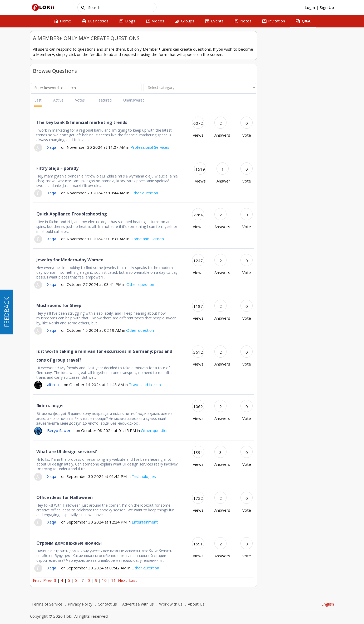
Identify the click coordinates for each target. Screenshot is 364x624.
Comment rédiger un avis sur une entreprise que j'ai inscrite (69, 209)
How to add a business (65, 196)
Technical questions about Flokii (60, 48)
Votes (157, 100)
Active (136, 100)
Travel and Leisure (49, 151)
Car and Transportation (53, 80)
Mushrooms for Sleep (136, 305)
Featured (181, 100)
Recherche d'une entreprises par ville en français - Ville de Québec (68, 183)
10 (181, 580)
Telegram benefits (59, 424)
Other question (46, 72)
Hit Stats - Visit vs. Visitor (67, 223)
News (38, 119)
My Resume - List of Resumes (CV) (69, 246)
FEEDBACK (6, 312)
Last (115, 100)
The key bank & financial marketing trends (159, 122)
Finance (40, 103)
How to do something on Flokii (59, 56)
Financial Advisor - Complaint (69, 257)
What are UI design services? (144, 452)
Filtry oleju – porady (135, 168)
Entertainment (45, 95)
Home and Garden (49, 111)
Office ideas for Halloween (142, 497)
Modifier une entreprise (65, 265)
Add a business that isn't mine (69, 233)
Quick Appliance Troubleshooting (149, 214)
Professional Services (51, 135)
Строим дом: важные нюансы (146, 543)
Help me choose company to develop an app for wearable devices (68, 411)
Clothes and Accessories (54, 87)
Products (41, 127)
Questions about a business (57, 64)
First (114, 580)
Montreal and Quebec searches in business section (70, 284)
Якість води (127, 406)
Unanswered (211, 100)
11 (191, 580)
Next (200, 580)
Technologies (44, 143)
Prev (125, 580)
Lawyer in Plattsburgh (64, 273)
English (328, 604)
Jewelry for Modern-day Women (147, 260)
